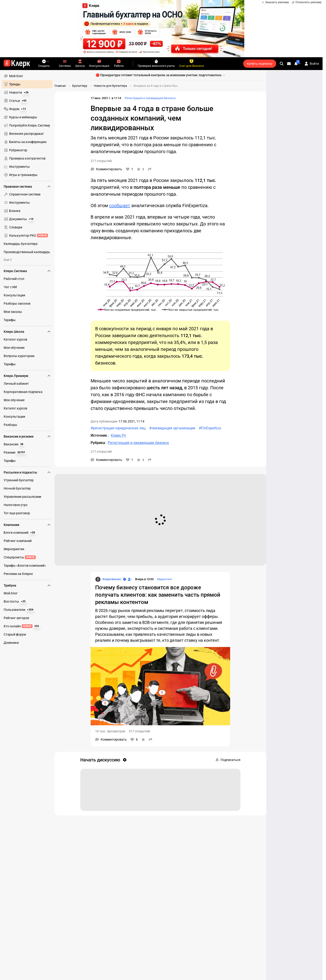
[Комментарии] (106, 169)
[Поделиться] (150, 169)
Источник (99, 435)
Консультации (99, 64)
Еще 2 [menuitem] (8, 260)
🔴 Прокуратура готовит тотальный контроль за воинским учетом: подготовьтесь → (160, 75)
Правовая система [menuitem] (27, 187)
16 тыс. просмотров (110, 731)
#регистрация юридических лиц (118, 428)
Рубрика (98, 443)
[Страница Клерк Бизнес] (108, 579)
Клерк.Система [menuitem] (27, 271)
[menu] (29, 125)
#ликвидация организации (172, 428)
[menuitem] (27, 76)
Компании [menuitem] (27, 525)
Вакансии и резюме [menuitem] (27, 436)
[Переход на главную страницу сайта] (17, 64)
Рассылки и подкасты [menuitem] (27, 472)
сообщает (120, 206)
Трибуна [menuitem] (27, 585)
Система (65, 64)
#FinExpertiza (210, 428)
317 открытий (139, 731)
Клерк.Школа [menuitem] (27, 332)
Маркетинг (165, 579)
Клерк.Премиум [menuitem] (27, 376)
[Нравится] (129, 169)
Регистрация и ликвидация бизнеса (150, 98)
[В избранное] (140, 169)
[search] (282, 64)
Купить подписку (260, 64)
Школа (80, 64)
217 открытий (101, 161)
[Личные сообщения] (289, 64)
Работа (119, 64)
